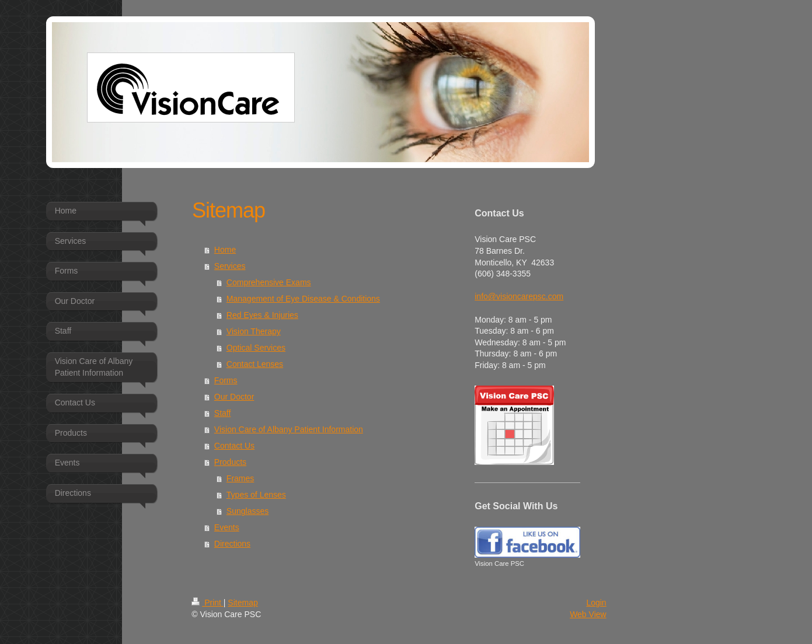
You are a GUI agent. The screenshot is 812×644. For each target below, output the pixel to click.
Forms (226, 380)
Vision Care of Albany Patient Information (289, 429)
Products (230, 462)
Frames (240, 478)
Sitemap (243, 603)
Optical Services (256, 348)
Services (230, 266)
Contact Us (234, 446)
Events (227, 527)
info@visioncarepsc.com (519, 296)
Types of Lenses (256, 495)
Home (225, 250)
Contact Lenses (255, 364)
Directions (232, 544)
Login (596, 603)
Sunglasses (248, 511)
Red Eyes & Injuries (262, 315)
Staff (223, 413)
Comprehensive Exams (269, 282)
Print (208, 603)
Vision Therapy (254, 331)
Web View (588, 614)
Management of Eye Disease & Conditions (303, 299)
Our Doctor (234, 397)
